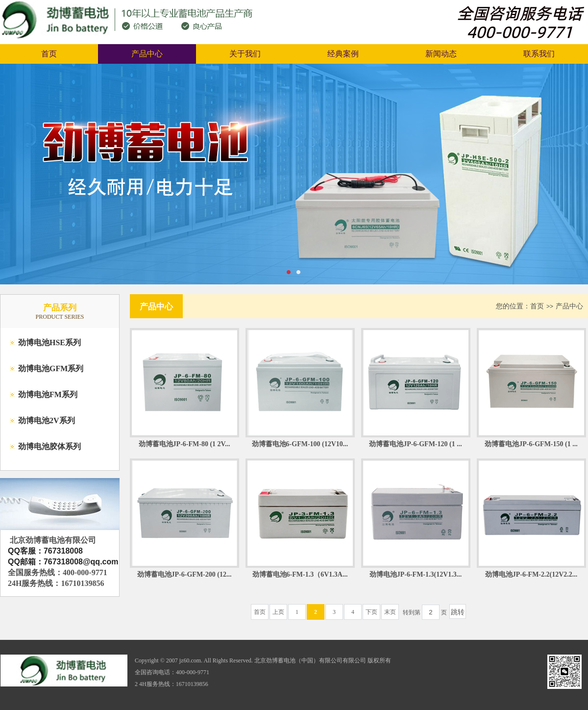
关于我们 (245, 54)
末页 (390, 612)
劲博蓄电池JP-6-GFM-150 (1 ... (531, 444)
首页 (49, 54)
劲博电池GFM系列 (51, 368)
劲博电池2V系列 (47, 420)
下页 (371, 612)
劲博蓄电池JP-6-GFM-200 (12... (184, 574)
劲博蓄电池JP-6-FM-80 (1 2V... (184, 444)
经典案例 (343, 54)
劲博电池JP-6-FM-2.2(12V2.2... (531, 574)
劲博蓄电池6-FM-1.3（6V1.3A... (300, 574)
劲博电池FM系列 (48, 394)
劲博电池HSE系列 (49, 342)
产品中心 (147, 54)
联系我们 (539, 54)
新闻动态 (441, 54)
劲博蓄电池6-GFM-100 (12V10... (300, 444)
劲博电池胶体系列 (49, 446)
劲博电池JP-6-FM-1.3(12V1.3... (416, 574)
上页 (278, 612)
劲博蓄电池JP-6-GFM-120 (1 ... (415, 444)
